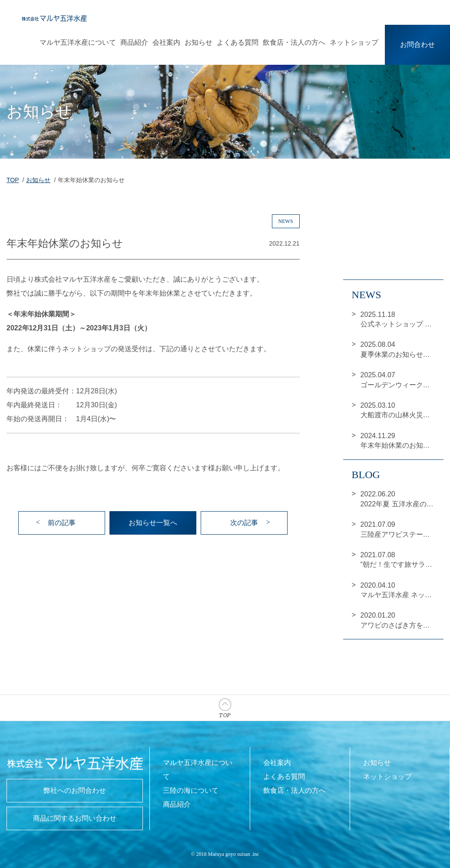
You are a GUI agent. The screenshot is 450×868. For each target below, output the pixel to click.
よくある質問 (238, 42)
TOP (13, 180)
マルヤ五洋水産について (78, 42)
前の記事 (62, 523)
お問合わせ (417, 45)
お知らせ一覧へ (153, 523)
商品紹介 (134, 42)
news (286, 221)
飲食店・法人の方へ (294, 42)
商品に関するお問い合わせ (75, 818)
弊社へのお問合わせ (75, 790)
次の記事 (244, 523)
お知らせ (199, 42)
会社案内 (166, 42)
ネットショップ (354, 42)
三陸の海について (191, 790)
